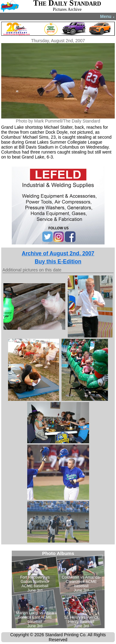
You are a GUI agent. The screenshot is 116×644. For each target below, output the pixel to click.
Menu (107, 16)
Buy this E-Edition (58, 262)
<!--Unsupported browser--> (58, 589)
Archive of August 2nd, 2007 (58, 253)
